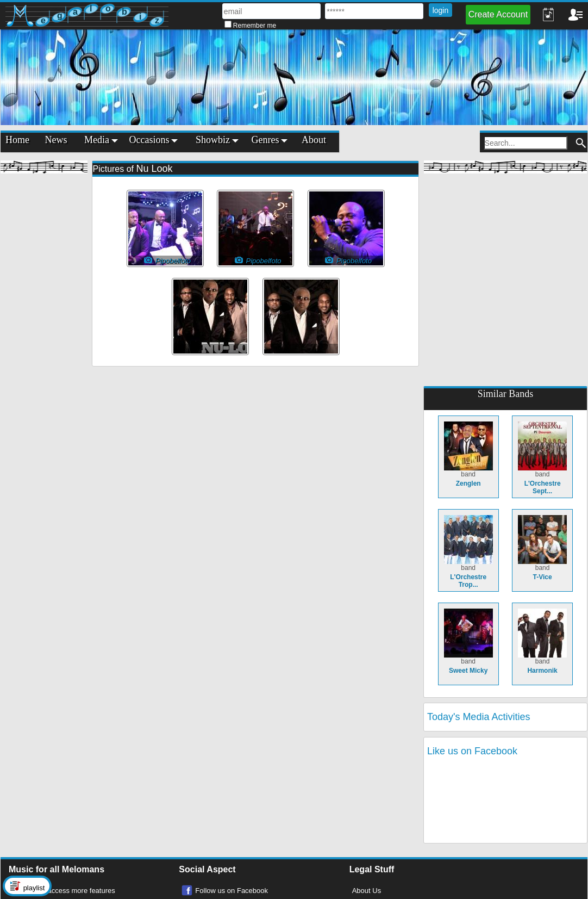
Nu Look (154, 169)
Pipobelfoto (258, 260)
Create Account (498, 14)
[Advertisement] (44, 343)
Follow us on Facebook (232, 891)
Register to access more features (63, 891)
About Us (367, 891)
